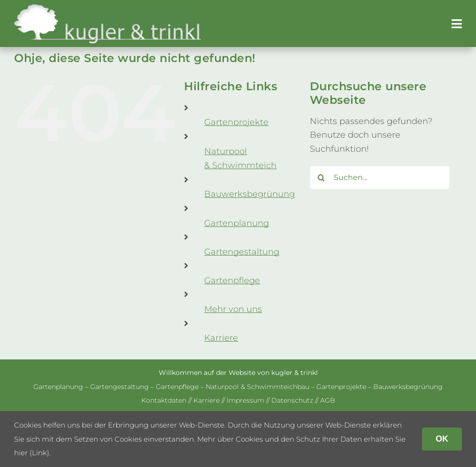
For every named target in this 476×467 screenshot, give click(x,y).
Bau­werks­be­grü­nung (250, 194)
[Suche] (322, 178)
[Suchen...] (380, 178)
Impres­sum (246, 400)
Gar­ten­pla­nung (237, 223)
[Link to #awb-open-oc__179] (457, 24)
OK (442, 439)
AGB (328, 400)
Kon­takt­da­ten (164, 400)
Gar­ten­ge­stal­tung (242, 252)
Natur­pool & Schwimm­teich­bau (257, 387)
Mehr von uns (233, 309)
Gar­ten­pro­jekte (236, 122)
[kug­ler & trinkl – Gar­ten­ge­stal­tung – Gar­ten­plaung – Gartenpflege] (108, 8)
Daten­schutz (292, 400)
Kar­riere (221, 338)
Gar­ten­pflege (232, 280)
